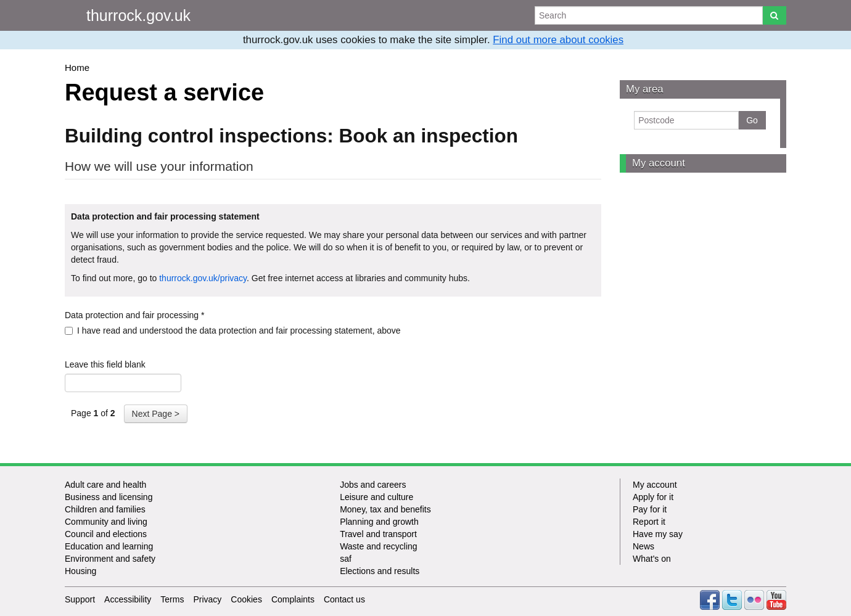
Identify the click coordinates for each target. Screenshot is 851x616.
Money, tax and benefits (385, 509)
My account (659, 163)
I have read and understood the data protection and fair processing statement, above (233, 331)
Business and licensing (109, 497)
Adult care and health (105, 485)
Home (77, 68)
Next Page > (156, 414)
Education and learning (109, 546)
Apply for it (653, 497)
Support (80, 599)
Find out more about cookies (558, 40)
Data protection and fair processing (134, 315)
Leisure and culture (376, 497)
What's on (652, 559)
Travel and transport (378, 534)
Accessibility (128, 599)
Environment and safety (110, 559)
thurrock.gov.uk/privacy (203, 278)
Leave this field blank (105, 364)
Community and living (106, 522)
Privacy (207, 599)
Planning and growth (379, 522)
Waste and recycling (379, 546)
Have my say (658, 534)
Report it (649, 522)
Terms (172, 599)
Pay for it (650, 509)
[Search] (774, 15)
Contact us (344, 599)
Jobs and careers (373, 485)
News (643, 546)
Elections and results (380, 571)
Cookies (246, 599)
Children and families (105, 509)
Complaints (293, 599)
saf (346, 559)
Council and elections (106, 534)
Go (752, 120)
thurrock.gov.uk (138, 15)
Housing (80, 571)
